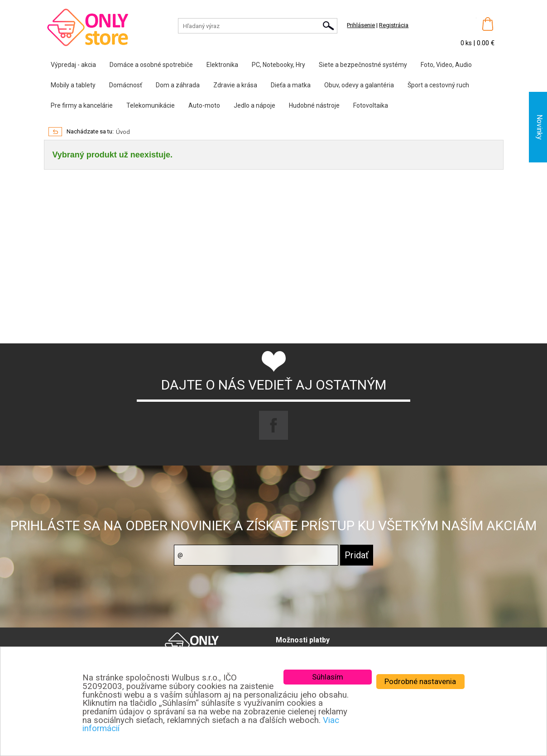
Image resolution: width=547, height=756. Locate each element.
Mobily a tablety (73, 85)
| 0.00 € (484, 43)
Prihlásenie (361, 25)
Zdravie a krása (235, 85)
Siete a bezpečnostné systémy (363, 65)
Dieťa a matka (291, 85)
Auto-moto (204, 105)
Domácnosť (126, 85)
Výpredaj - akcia (73, 65)
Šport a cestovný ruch (438, 85)
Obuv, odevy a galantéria (359, 85)
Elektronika (222, 65)
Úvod (123, 132)
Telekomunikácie (151, 105)
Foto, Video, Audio (446, 65)
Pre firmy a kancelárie (82, 105)
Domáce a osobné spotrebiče (151, 65)
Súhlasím (328, 677)
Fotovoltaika (371, 105)
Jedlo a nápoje (254, 105)
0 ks (467, 43)
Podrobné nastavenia (420, 681)
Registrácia (394, 25)
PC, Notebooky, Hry (278, 65)
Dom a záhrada (178, 85)
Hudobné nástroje (314, 105)
